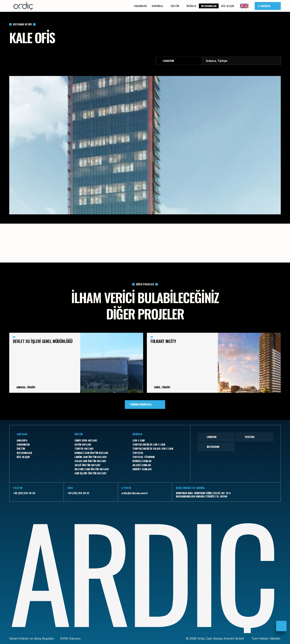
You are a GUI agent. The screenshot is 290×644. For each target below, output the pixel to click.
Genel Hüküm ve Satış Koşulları (32, 638)
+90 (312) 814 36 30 (24, 493)
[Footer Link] (42, 440)
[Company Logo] (23, 6)
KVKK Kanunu (70, 638)
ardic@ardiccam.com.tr (135, 493)
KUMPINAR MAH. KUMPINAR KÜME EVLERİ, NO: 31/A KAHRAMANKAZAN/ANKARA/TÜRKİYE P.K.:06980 (203, 495)
